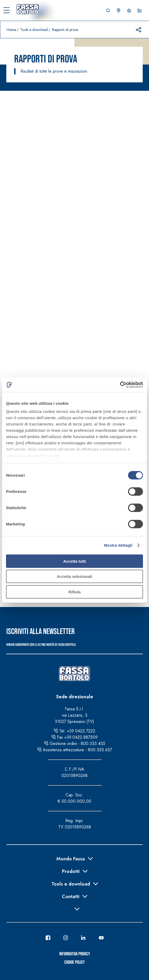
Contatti (71, 896)
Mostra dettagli (118, 545)
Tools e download (34, 30)
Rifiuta (75, 592)
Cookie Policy (74, 962)
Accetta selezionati (74, 576)
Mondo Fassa (71, 858)
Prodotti (71, 871)
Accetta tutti (75, 561)
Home (11, 30)
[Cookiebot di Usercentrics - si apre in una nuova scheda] (120, 385)
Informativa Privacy (75, 954)
